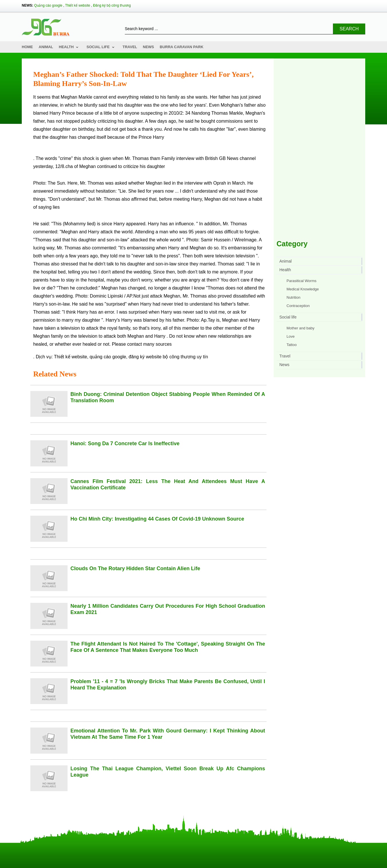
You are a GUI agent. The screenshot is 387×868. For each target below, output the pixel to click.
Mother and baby (301, 328)
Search (349, 29)
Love (291, 336)
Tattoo (292, 345)
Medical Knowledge (303, 289)
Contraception (298, 306)
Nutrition (293, 297)
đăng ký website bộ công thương (162, 357)
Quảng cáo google (48, 5)
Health (66, 47)
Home (27, 47)
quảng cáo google (108, 357)
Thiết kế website (78, 5)
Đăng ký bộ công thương (112, 5)
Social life (98, 47)
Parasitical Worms (302, 281)
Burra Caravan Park (182, 47)
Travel (130, 47)
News (148, 47)
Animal (46, 47)
